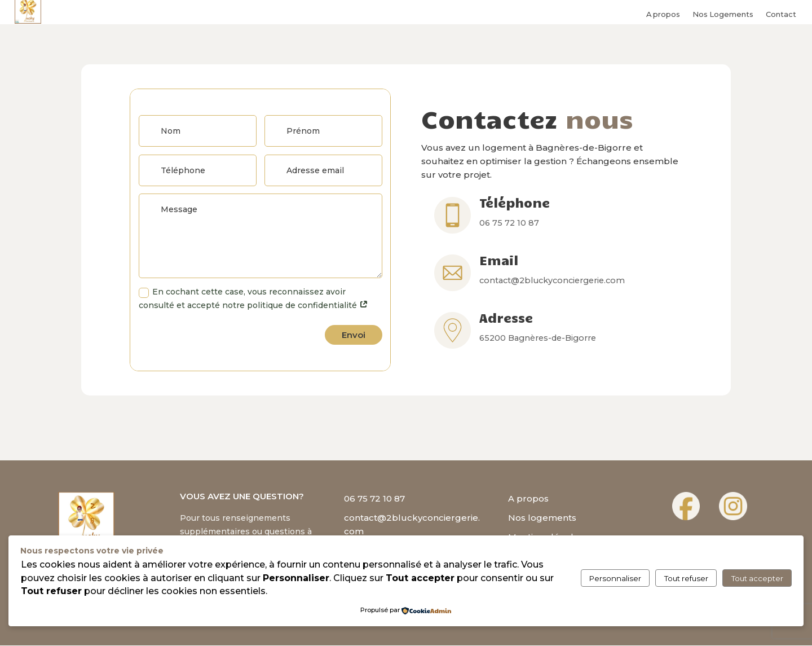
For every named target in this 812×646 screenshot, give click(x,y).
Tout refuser (686, 578)
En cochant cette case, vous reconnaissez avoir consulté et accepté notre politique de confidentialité (253, 300)
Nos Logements (723, 14)
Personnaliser (615, 578)
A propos (663, 14)
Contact (781, 14)
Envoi (354, 335)
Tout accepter (757, 578)
